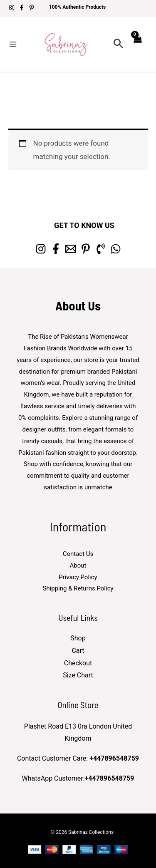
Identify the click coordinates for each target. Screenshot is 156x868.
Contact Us (78, 554)
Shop (78, 638)
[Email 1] (71, 249)
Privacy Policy (78, 577)
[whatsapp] (116, 249)
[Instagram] (12, 7)
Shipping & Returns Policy (78, 588)
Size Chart (78, 675)
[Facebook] (22, 7)
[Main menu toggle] (13, 44)
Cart (78, 651)
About (78, 565)
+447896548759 (114, 758)
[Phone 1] (101, 249)
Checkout (78, 663)
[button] (118, 44)
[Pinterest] (32, 7)
